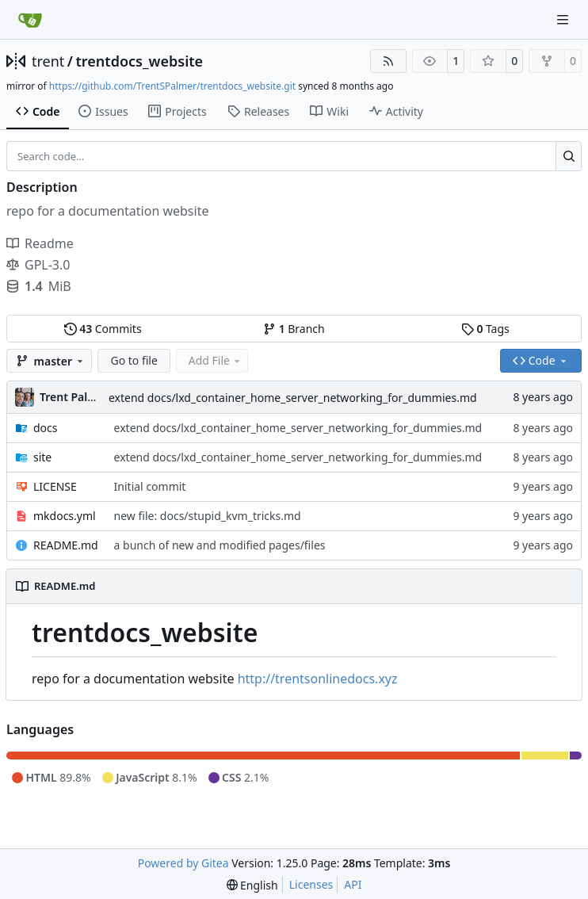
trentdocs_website (140, 61)
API (353, 884)
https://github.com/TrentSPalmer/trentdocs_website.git (172, 86)
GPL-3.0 (38, 265)
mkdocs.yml (65, 516)
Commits (103, 329)
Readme (40, 243)
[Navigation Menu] (564, 19)
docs (46, 428)
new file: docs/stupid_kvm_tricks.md (208, 516)
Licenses (311, 884)
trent (48, 61)
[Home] (30, 20)
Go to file (134, 360)
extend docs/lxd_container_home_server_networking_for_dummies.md (293, 398)
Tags (485, 329)
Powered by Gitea (183, 863)
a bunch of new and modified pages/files (220, 545)
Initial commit (150, 486)
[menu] (252, 885)
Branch (294, 329)
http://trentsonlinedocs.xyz (318, 679)
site (42, 457)
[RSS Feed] (388, 61)
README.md (66, 545)
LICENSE (55, 486)
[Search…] (569, 156)
